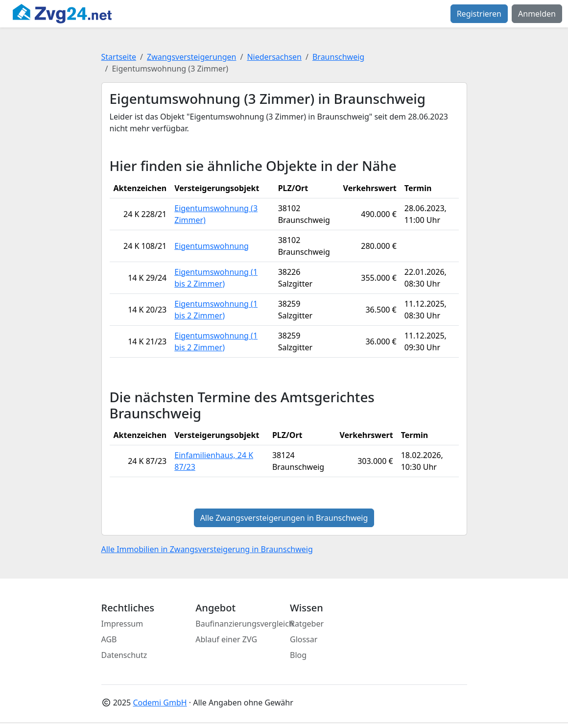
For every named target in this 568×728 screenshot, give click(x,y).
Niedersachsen (274, 57)
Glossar (304, 639)
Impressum (122, 624)
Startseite (119, 57)
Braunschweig (338, 57)
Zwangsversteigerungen (191, 57)
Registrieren (479, 14)
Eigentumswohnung (212, 246)
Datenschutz (124, 655)
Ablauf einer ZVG (226, 639)
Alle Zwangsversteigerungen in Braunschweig (284, 518)
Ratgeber (307, 624)
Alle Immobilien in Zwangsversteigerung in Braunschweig (207, 549)
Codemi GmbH (160, 703)
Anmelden (537, 14)
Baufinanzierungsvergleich (245, 624)
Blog (298, 655)
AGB (109, 639)
